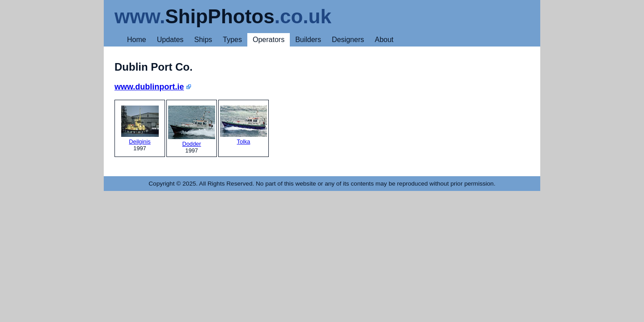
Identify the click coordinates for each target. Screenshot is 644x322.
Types (232, 40)
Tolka (244, 125)
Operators (269, 40)
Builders (308, 40)
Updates (170, 40)
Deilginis (140, 125)
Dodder (192, 126)
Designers (348, 40)
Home (137, 40)
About (384, 40)
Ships (203, 40)
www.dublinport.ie (149, 87)
